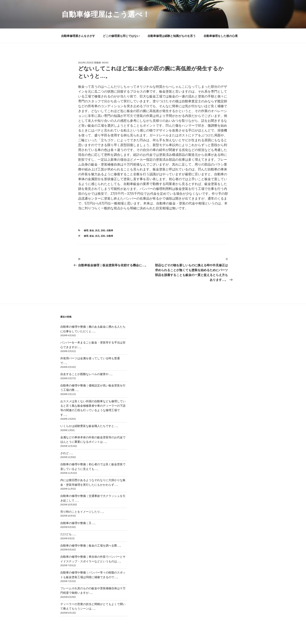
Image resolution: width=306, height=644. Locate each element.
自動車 (110, 230)
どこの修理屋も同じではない (121, 36)
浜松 (103, 230)
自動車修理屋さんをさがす (78, 36)
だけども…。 (69, 534)
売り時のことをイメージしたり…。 (83, 512)
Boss (105, 63)
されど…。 (67, 453)
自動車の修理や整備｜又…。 (79, 523)
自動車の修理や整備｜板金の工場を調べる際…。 (91, 546)
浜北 (97, 230)
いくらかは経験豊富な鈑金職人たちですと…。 (90, 426)
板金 (92, 230)
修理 (86, 230)
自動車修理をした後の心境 (221, 36)
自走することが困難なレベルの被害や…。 (87, 374)
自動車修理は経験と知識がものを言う (172, 36)
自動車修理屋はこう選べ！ (106, 14)
